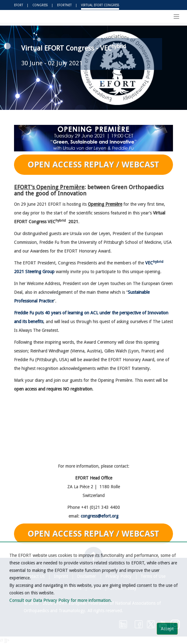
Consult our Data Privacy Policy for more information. (61, 600)
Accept (167, 629)
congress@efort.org (100, 516)
